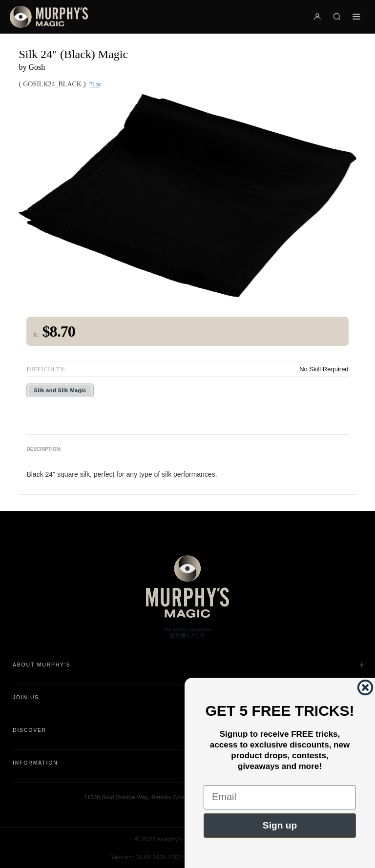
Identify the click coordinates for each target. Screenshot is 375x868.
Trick (95, 84)
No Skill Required (324, 369)
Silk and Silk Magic (60, 390)
